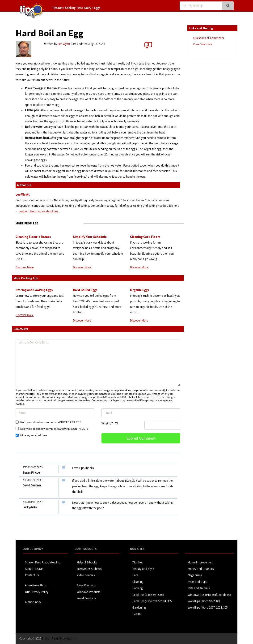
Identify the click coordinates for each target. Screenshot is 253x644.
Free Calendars (203, 44)
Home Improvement (201, 562)
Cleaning (138, 582)
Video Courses (86, 575)
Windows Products (89, 592)
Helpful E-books (87, 562)
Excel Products (86, 585)
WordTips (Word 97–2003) (204, 601)
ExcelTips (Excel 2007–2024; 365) (152, 601)
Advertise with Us (36, 585)
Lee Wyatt (64, 44)
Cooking (138, 588)
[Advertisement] (211, 133)
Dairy (88, 8)
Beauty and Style (143, 569)
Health (137, 614)
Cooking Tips (73, 8)
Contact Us (32, 575)
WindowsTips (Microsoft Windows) (209, 595)
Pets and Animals (199, 588)
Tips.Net (57, 8)
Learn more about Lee (44, 211)
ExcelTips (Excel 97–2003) (148, 595)
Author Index (33, 602)
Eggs (97, 8)
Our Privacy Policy (37, 592)
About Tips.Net (34, 569)
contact (24, 211)
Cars (135, 575)
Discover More (25, 267)
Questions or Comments (209, 38)
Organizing (195, 575)
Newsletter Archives (89, 569)
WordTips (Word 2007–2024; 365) (208, 608)
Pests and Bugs (197, 582)
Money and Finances (201, 569)
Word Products (86, 598)
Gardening (139, 608)
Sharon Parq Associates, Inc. (43, 562)
